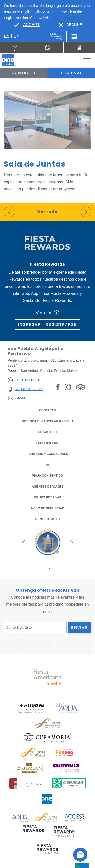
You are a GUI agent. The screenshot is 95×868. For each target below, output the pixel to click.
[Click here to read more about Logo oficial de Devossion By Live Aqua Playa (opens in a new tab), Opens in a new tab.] (31, 708)
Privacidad (48, 432)
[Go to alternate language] (27, 25)
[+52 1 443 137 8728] (26, 380)
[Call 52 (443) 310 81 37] (79, 47)
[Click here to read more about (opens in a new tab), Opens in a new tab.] (33, 832)
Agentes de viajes (47, 487)
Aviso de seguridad (48, 508)
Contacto (24, 73)
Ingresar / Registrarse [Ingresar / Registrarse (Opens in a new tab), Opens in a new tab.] (48, 324)
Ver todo (48, 212)
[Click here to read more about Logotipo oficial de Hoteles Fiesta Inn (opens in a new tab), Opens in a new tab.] (26, 783)
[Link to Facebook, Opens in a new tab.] (58, 387)
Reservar (71, 73)
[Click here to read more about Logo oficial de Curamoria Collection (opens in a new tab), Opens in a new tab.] (48, 738)
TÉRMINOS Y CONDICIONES (47, 454)
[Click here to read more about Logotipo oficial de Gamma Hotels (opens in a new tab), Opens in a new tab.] (69, 783)
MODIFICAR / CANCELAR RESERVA (48, 421)
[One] (74, 36)
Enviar (80, 628)
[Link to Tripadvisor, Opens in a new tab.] (80, 387)
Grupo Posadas (48, 497)
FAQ (48, 465)
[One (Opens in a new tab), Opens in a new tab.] (56, 36)
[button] (24, 542)
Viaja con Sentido (48, 476)
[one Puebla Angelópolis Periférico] (9, 60)
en (17, 36)
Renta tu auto (48, 519)
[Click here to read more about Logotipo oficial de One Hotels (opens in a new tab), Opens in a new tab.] (48, 799)
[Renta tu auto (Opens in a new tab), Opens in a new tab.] (16, 47)
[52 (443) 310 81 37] (26, 389)
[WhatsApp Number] (48, 47)
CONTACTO (48, 410)
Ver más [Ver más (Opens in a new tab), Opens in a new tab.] (48, 313)
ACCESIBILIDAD (47, 443)
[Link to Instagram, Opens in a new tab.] (68, 387)
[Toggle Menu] (87, 60)
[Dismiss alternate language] (71, 25)
